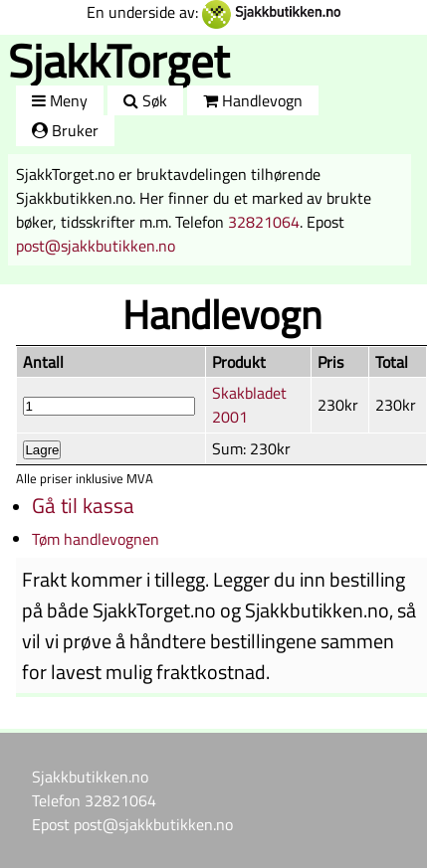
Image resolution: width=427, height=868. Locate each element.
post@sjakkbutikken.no (96, 246)
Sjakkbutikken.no (90, 777)
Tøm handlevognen (96, 539)
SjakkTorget (118, 60)
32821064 (264, 222)
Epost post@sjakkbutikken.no (132, 824)
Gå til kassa (83, 505)
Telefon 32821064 (94, 800)
